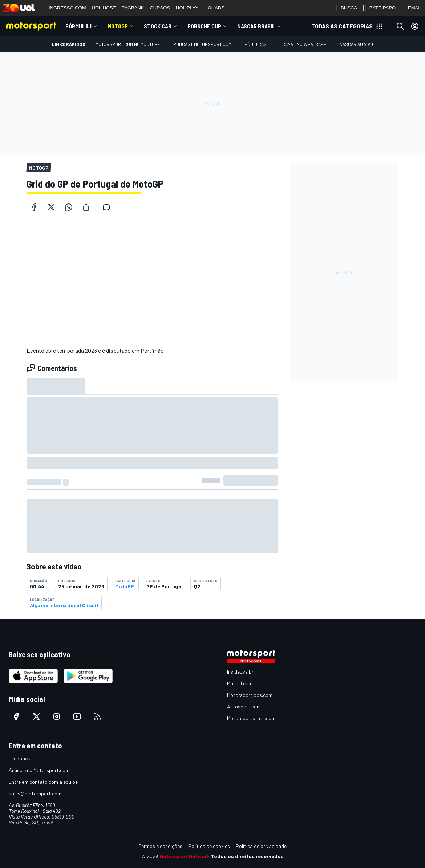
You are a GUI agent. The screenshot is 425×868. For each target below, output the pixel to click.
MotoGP (118, 26)
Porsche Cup (204, 26)
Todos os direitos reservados (247, 856)
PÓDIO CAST (257, 44)
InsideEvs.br (240, 672)
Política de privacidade (261, 846)
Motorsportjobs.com (250, 695)
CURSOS (160, 8)
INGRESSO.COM (67, 8)
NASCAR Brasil (256, 26)
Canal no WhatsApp (304, 44)
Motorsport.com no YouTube (128, 44)
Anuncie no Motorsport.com (39, 770)
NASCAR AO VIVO (356, 44)
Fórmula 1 (78, 26)
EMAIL (412, 8)
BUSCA (346, 8)
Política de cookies (209, 846)
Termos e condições (161, 846)
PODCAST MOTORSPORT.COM (202, 44)
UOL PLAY (187, 8)
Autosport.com (244, 706)
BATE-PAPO (379, 8)
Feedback (19, 758)
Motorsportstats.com (251, 718)
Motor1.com (240, 683)
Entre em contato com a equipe (43, 782)
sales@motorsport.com (35, 793)
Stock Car (158, 26)
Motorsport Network (185, 856)
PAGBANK (133, 8)
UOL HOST (104, 8)
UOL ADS (214, 8)
